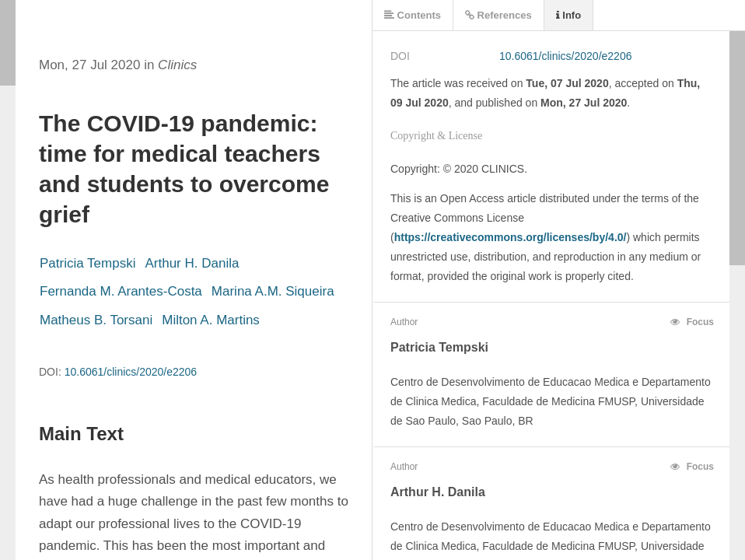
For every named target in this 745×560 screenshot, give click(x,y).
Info (568, 15)
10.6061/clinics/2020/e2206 (131, 372)
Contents (413, 15)
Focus (692, 322)
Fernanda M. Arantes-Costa (121, 291)
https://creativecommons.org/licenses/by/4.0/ (511, 237)
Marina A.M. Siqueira (273, 291)
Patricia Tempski (87, 263)
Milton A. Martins (211, 320)
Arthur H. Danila (192, 263)
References (498, 15)
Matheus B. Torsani (96, 320)
